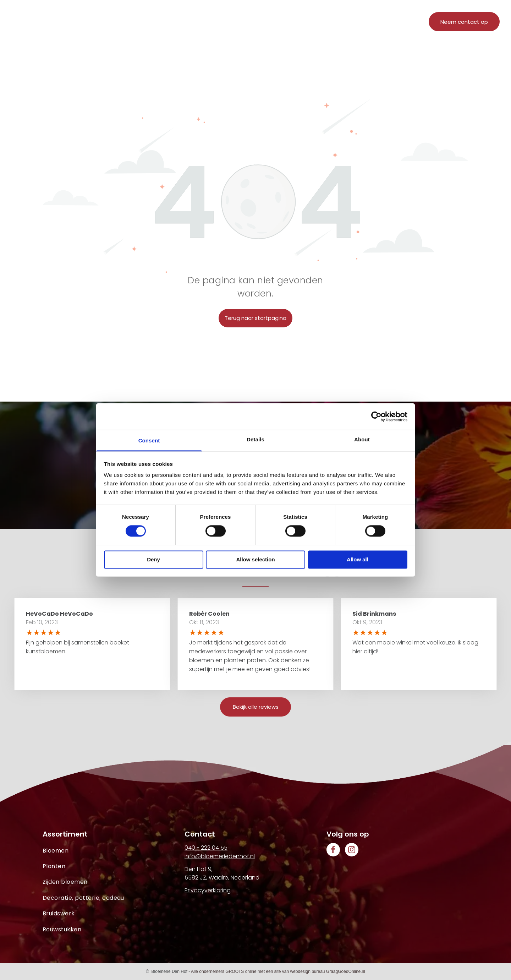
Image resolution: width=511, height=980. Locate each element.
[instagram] (352, 851)
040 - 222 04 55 (206, 848)
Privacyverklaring (208, 890)
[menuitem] (175, 24)
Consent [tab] (149, 440)
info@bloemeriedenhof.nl (220, 856)
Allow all (358, 559)
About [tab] (362, 439)
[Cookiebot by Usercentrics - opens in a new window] (376, 416)
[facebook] (333, 851)
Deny (153, 559)
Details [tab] (255, 439)
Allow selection (255, 559)
